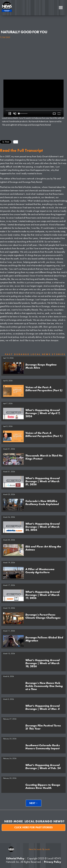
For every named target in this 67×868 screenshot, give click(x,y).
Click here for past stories (33, 827)
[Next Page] (34, 803)
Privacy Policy (53, 862)
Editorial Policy (15, 858)
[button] (61, 8)
